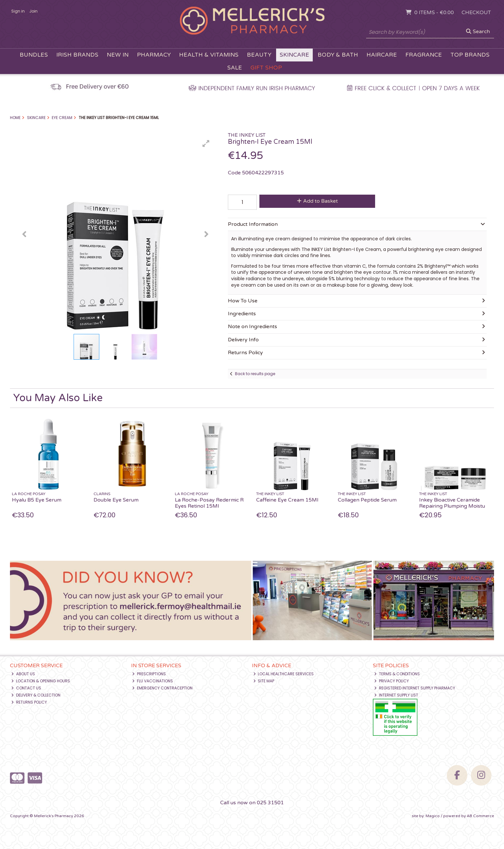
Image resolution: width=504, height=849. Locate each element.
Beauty (259, 55)
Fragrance (424, 55)
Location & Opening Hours (41, 681)
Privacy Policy (392, 681)
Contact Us (26, 688)
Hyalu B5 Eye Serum (37, 500)
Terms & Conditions (397, 674)
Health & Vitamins (209, 55)
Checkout (476, 13)
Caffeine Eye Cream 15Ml (287, 500)
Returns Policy (29, 702)
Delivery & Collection (36, 695)
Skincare (294, 55)
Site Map (264, 681)
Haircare (382, 55)
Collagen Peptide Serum (367, 500)
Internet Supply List (396, 695)
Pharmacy (154, 55)
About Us (23, 674)
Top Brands (470, 55)
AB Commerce (480, 816)
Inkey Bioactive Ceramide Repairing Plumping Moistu (452, 503)
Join (33, 11)
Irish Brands (77, 55)
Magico (433, 816)
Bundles (34, 55)
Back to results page (255, 374)
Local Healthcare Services (284, 674)
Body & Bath (338, 55)
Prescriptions (149, 674)
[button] (206, 143)
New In (118, 55)
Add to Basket (317, 201)
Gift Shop (266, 68)
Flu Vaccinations (153, 681)
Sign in (18, 11)
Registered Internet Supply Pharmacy (415, 688)
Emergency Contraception (162, 688)
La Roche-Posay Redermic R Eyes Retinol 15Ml (209, 503)
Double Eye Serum (116, 500)
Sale (235, 68)
